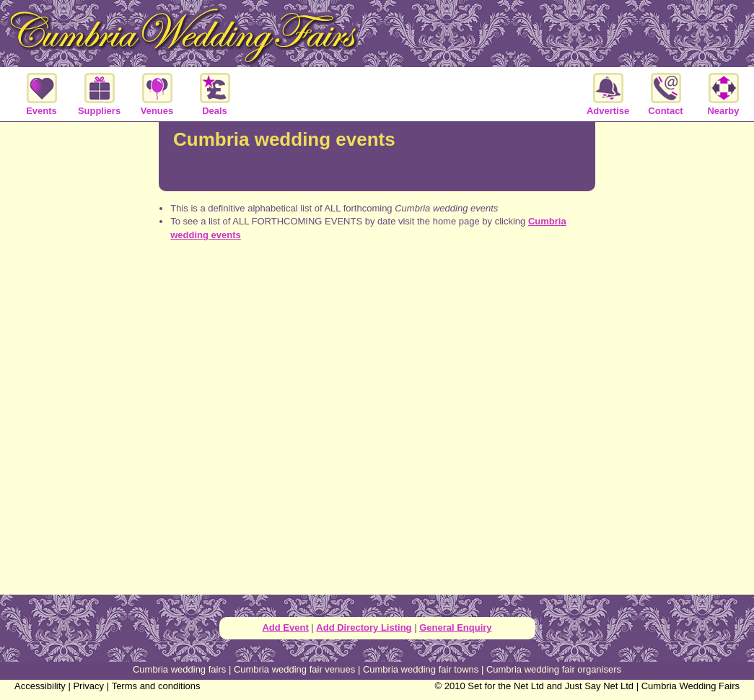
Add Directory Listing (364, 627)
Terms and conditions (156, 686)
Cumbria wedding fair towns (421, 669)
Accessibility (40, 686)
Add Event (285, 627)
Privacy (88, 686)
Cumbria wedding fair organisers (554, 669)
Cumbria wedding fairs (179, 669)
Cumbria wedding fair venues (294, 669)
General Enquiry (455, 627)
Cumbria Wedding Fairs (691, 686)
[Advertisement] (377, 309)
